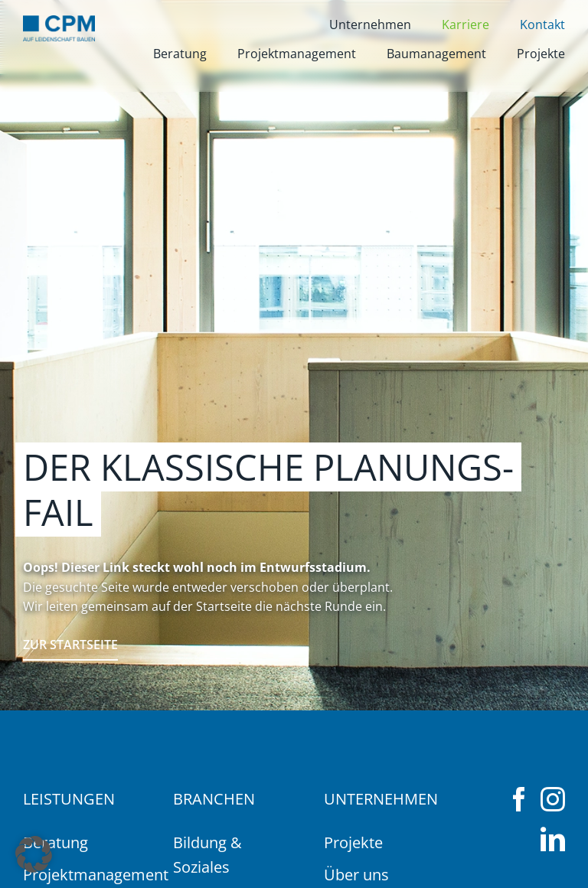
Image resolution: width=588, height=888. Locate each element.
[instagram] (553, 799)
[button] (34, 854)
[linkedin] (553, 839)
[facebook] (519, 799)
